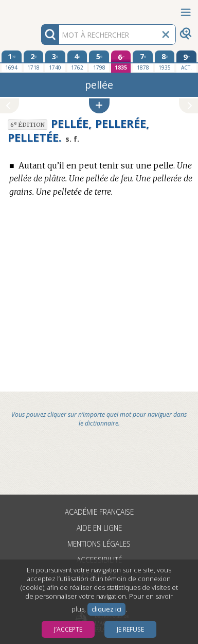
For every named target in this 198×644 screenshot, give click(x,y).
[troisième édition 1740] (55, 61)
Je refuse (130, 629)
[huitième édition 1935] (165, 61)
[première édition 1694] (12, 61)
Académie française (99, 512)
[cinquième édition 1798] (99, 61)
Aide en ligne (99, 528)
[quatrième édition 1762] (77, 61)
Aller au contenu (40, 9)
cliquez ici (106, 609)
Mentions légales (99, 544)
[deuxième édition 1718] (34, 61)
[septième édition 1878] (143, 61)
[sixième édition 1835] (121, 62)
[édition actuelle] (186, 62)
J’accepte (68, 629)
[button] (99, 106)
